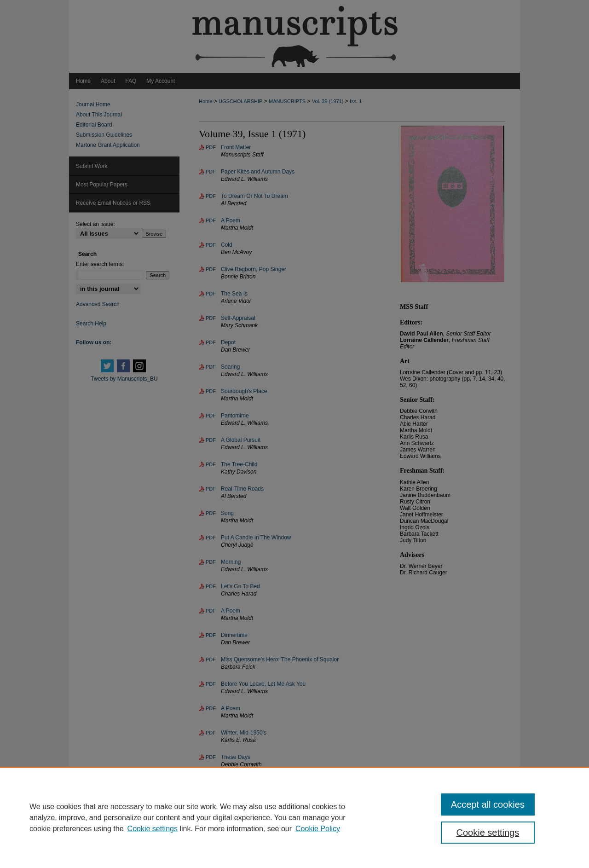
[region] (294, 817)
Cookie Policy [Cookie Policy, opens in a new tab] (318, 829)
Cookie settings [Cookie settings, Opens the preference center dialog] (488, 833)
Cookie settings (153, 829)
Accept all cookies (488, 804)
